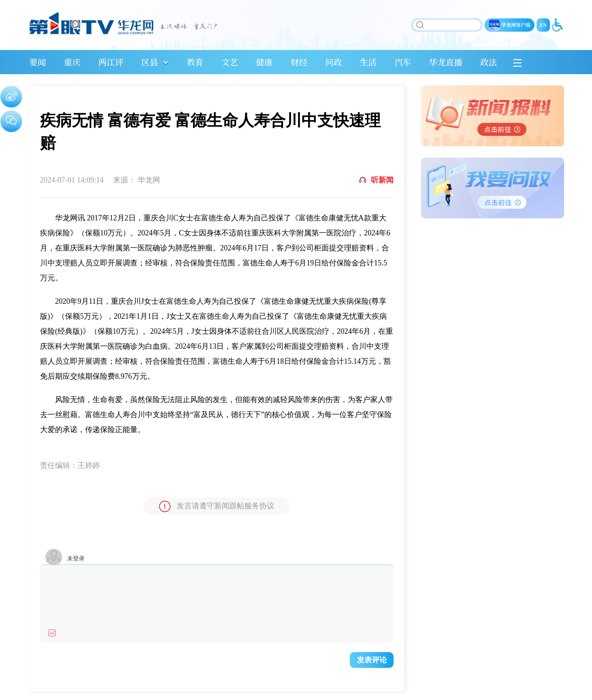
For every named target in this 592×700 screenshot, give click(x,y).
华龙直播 (446, 62)
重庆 (72, 62)
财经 (299, 62)
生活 (368, 62)
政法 (489, 62)
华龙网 (149, 180)
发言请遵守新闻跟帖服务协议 (217, 506)
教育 (195, 62)
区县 (150, 62)
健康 (264, 62)
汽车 (403, 62)
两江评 (111, 62)
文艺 (230, 62)
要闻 (38, 62)
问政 (334, 62)
